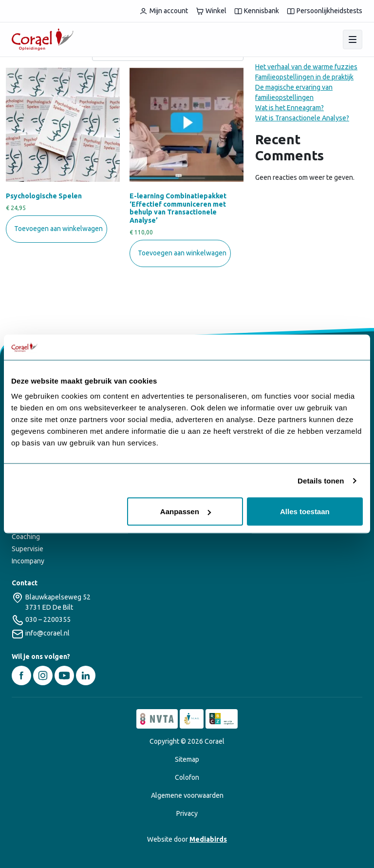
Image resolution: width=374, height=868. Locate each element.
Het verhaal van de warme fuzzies (306, 67)
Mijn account (164, 11)
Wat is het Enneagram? (290, 108)
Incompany (28, 561)
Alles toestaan (305, 511)
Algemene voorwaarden (187, 795)
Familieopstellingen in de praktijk (304, 77)
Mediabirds (208, 839)
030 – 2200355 (48, 619)
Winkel (211, 11)
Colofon (187, 777)
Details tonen (321, 480)
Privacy (187, 813)
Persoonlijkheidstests (325, 11)
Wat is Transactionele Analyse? (302, 118)
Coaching (26, 537)
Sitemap (187, 759)
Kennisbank (257, 11)
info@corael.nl (47, 633)
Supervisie (28, 549)
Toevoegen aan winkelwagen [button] (58, 229)
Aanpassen (186, 511)
